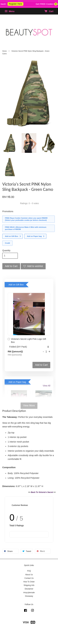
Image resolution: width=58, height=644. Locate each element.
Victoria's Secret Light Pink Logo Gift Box (27, 341)
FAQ (29, 571)
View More (29, 406)
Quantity (6, 250)
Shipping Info (29, 585)
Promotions (8, 211)
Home (4, 51)
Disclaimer (29, 589)
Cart (49, 11)
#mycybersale (29, 593)
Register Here (18, 4)
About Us (29, 575)
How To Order (29, 582)
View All (46, 386)
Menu (10, 11)
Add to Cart (41, 365)
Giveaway (29, 596)
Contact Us (29, 578)
